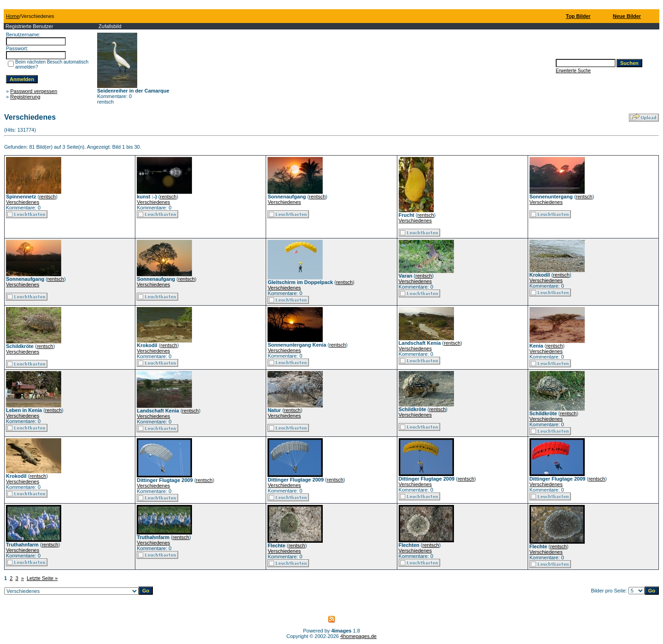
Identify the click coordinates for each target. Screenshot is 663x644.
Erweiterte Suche (573, 71)
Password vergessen (34, 91)
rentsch (47, 197)
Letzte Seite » (42, 578)
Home (13, 16)
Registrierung (25, 97)
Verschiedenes (23, 202)
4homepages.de (358, 636)
